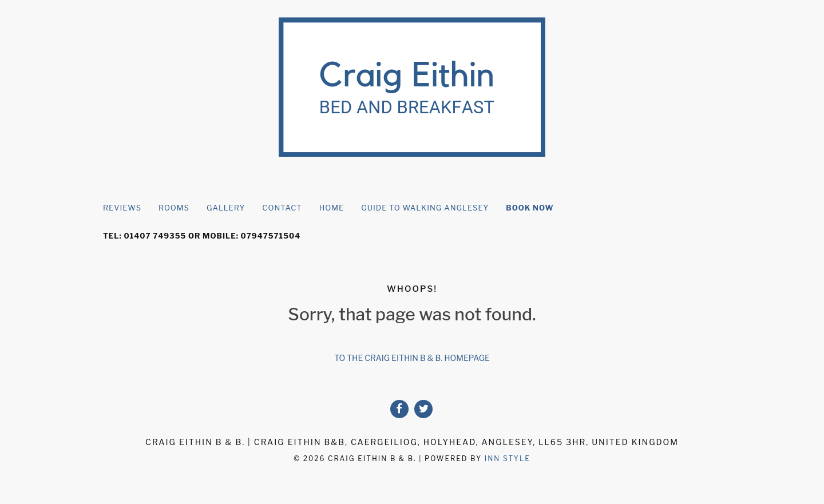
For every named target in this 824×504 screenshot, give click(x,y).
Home (332, 208)
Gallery (226, 208)
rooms (174, 208)
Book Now (530, 208)
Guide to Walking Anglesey (425, 208)
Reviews (122, 208)
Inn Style (508, 459)
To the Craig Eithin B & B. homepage (412, 358)
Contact (282, 208)
